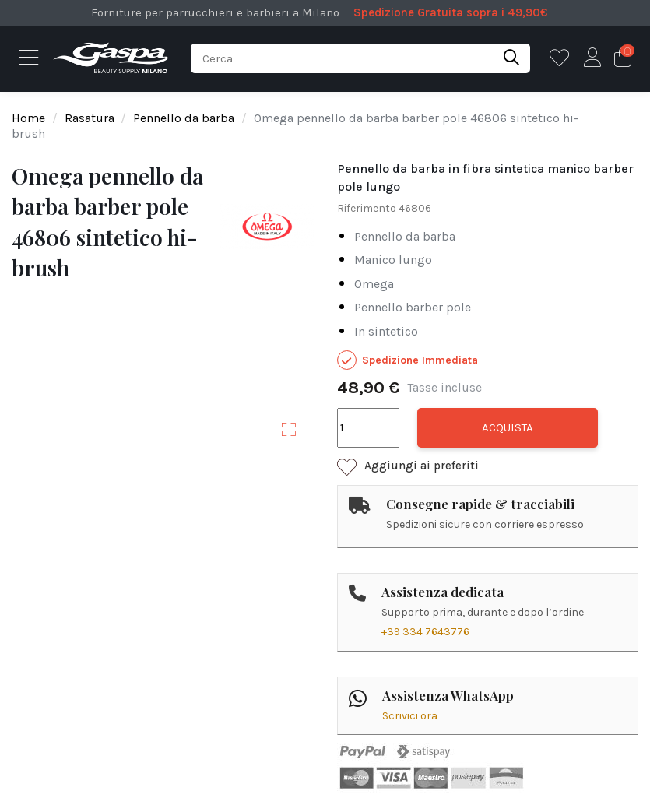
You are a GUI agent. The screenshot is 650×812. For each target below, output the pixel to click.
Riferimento (367, 208)
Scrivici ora (410, 716)
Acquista (508, 427)
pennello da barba (405, 236)
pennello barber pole (413, 307)
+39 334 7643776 (425, 632)
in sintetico (386, 331)
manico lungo (393, 260)
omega (374, 284)
